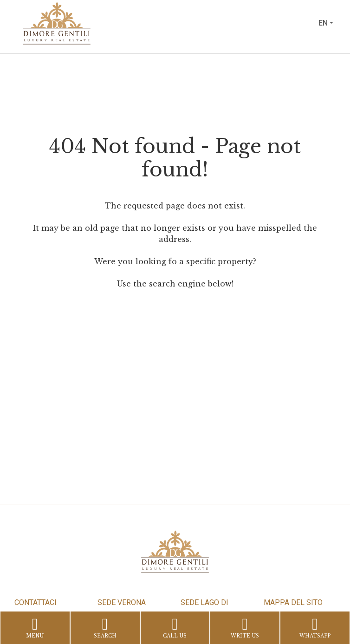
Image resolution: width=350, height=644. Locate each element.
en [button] (323, 23)
